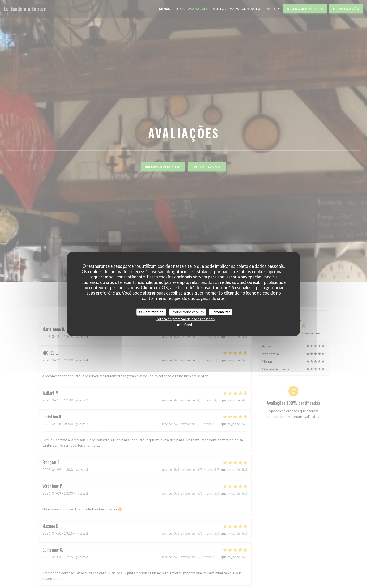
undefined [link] (185, 324)
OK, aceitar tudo (151, 312)
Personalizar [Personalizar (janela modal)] (221, 312)
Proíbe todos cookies (188, 312)
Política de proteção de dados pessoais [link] (185, 319)
